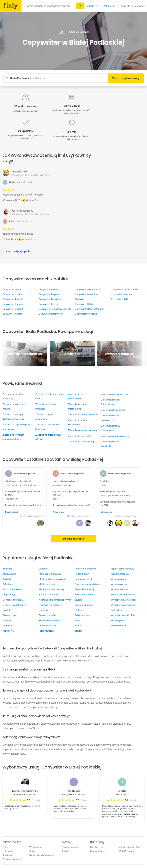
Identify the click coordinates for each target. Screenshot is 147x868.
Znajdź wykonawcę (126, 78)
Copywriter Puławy (13, 304)
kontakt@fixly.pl (98, 851)
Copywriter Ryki (119, 299)
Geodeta (7, 610)
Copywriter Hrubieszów (87, 289)
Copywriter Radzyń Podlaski (89, 309)
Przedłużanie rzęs (48, 625)
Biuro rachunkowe (12, 589)
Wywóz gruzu (118, 620)
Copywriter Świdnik (13, 309)
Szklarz (78, 625)
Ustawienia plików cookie (41, 855)
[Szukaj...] (80, 6)
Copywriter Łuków (48, 289)
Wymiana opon (119, 584)
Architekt (7, 579)
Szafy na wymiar (83, 615)
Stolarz (78, 610)
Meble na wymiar (48, 584)
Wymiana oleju (119, 579)
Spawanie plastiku (84, 605)
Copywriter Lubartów (50, 299)
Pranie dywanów (47, 615)
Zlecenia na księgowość (113, 410)
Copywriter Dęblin (85, 304)
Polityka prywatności (12, 859)
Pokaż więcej (11, 512)
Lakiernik (43, 569)
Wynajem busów (120, 589)
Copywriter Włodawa (86, 314)
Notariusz (44, 610)
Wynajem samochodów (123, 594)
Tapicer (79, 631)
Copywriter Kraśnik (13, 314)
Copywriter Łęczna (48, 304)
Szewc (78, 620)
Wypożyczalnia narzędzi (123, 600)
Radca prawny (82, 574)
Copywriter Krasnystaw (51, 314)
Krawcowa (8, 631)
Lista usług (8, 851)
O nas (5, 847)
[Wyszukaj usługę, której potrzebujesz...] (50, 6)
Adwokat (7, 569)
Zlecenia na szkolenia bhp (81, 442)
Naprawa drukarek (48, 594)
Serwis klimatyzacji (85, 589)
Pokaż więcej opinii (18, 251)
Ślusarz (79, 600)
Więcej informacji (72, 113)
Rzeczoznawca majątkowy (88, 584)
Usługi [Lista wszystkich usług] (90, 6)
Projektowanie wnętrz (50, 620)
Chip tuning (9, 594)
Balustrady (8, 584)
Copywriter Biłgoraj (49, 294)
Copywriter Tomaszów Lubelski (55, 309)
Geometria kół (10, 615)
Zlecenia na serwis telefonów (83, 414)
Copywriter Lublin (12, 289)
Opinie (32, 851)
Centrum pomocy (70, 847)
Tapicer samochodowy (122, 569)
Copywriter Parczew (122, 294)
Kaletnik (7, 620)
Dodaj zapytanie (73, 539)
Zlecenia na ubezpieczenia (114, 394)
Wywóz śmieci (118, 625)
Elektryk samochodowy (14, 605)
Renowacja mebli (84, 579)
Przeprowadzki (46, 631)
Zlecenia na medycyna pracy (83, 430)
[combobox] (50, 6)
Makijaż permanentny (50, 574)
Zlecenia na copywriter (80, 436)
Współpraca (35, 847)
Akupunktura (9, 574)
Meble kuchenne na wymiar (53, 579)
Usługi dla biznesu (73, 31)
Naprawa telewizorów (50, 605)
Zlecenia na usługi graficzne (115, 436)
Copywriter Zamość (13, 299)
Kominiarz (8, 625)
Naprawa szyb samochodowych (55, 600)
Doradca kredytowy (13, 600)
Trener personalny (120, 574)
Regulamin (7, 855)
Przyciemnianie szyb (85, 569)
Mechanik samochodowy (51, 589)
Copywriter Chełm (12, 294)
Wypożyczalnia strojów (123, 615)
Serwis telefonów (84, 594)
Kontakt (65, 851)
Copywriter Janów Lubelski (125, 289)
